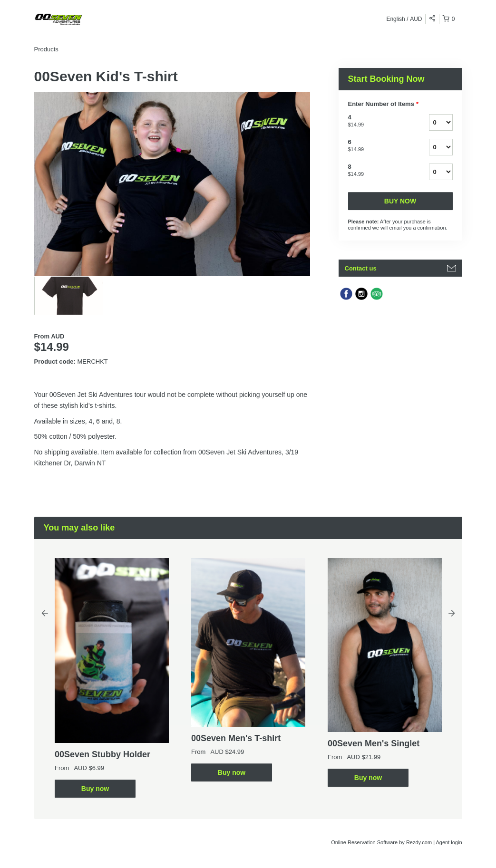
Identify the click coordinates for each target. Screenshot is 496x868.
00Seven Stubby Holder (102, 754)
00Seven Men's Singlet (374, 743)
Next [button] (452, 613)
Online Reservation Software (364, 842)
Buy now (400, 201)
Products (46, 49)
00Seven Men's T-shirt (236, 738)
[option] (69, 296)
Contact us (361, 268)
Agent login (449, 842)
